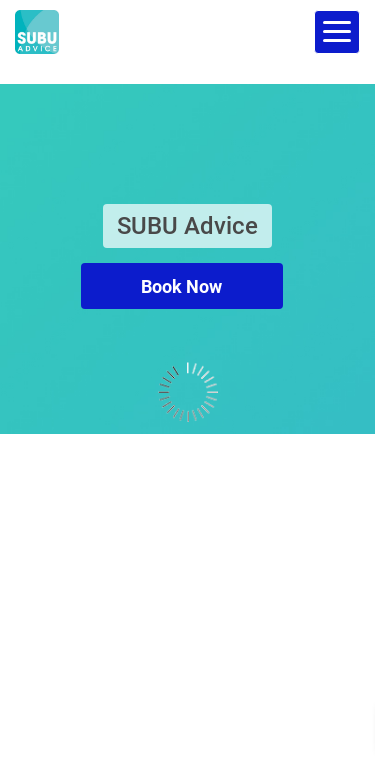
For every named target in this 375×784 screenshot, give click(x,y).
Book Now (181, 286)
